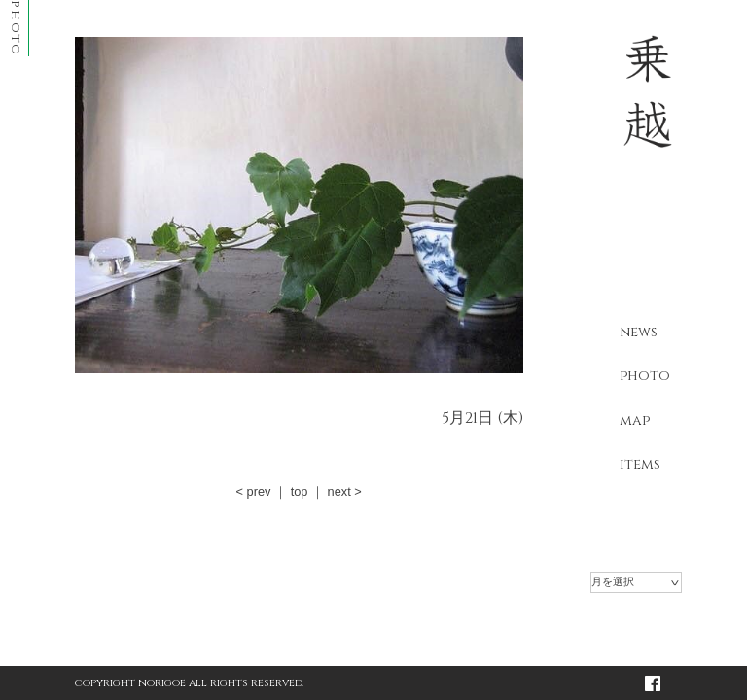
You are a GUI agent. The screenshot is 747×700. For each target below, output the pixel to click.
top (300, 491)
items (640, 464)
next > (345, 491)
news (639, 332)
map (635, 420)
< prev (254, 491)
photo (645, 376)
